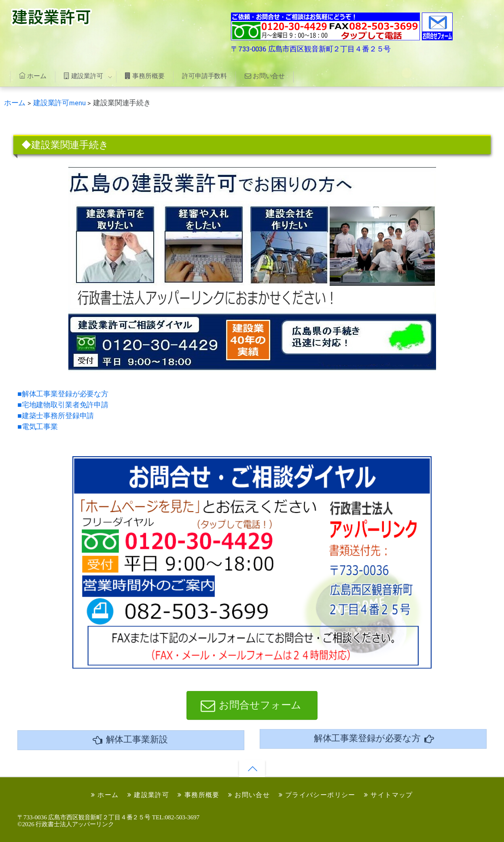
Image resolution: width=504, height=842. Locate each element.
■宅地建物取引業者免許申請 (63, 405)
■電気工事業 (38, 427)
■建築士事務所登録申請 (56, 416)
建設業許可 (83, 76)
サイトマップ (389, 795)
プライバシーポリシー (317, 795)
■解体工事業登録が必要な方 (63, 394)
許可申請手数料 (204, 76)
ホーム (33, 76)
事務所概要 (145, 76)
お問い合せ (265, 76)
